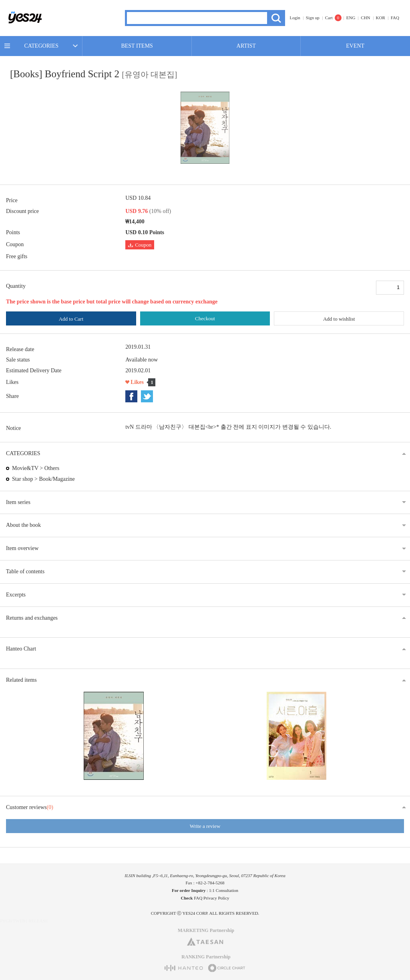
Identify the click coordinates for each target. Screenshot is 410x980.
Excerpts (16, 595)
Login (295, 18)
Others (52, 468)
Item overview (22, 548)
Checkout (205, 318)
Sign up (313, 18)
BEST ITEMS (137, 46)
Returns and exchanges (32, 618)
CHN (365, 18)
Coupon (140, 245)
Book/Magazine (57, 479)
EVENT (355, 46)
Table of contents (25, 571)
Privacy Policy (216, 898)
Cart (329, 18)
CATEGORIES (41, 46)
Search (276, 18)
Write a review (205, 826)
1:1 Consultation (224, 890)
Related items (21, 680)
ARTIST (246, 46)
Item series (18, 502)
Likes (137, 382)
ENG (351, 18)
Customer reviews (30, 807)
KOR (381, 18)
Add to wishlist (339, 319)
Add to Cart (71, 319)
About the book (23, 525)
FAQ (395, 18)
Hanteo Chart (21, 649)
